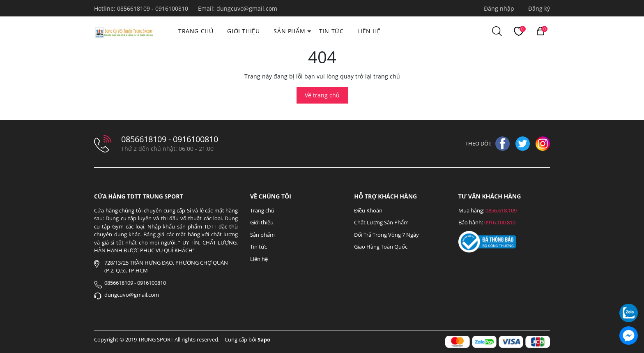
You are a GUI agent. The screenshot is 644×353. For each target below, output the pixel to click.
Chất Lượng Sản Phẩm (381, 222)
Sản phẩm (289, 31)
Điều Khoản (368, 210)
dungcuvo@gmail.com (247, 8)
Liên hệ (369, 31)
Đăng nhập (499, 8)
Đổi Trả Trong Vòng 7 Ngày (386, 235)
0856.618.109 (501, 210)
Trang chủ (196, 31)
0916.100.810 (500, 222)
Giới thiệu (243, 31)
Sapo (264, 339)
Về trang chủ (322, 95)
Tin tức (331, 31)
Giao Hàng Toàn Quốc (381, 247)
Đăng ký (539, 8)
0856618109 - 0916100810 (153, 8)
